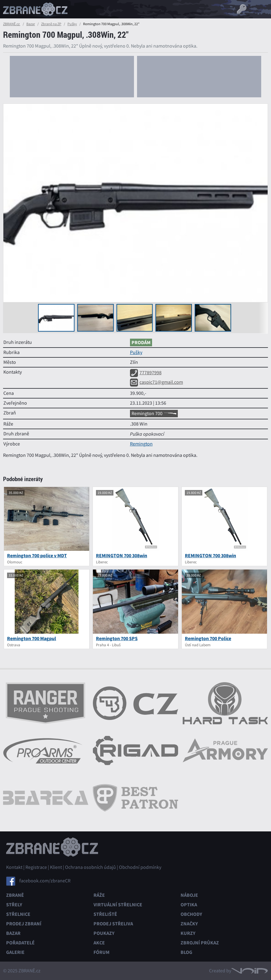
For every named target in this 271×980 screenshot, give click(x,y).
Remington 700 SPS (117, 638)
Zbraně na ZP (51, 24)
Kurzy (188, 933)
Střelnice (18, 914)
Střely (14, 905)
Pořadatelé (20, 943)
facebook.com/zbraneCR (45, 881)
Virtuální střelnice (118, 905)
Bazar (31, 24)
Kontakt (14, 867)
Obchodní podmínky (140, 867)
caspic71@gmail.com (156, 382)
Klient (56, 867)
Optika (189, 905)
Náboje (189, 895)
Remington (141, 444)
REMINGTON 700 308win (122, 556)
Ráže (99, 895)
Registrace (36, 867)
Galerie (15, 952)
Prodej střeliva (113, 924)
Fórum (101, 952)
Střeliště (105, 914)
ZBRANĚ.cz (12, 24)
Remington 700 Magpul (32, 638)
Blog (186, 952)
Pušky (72, 24)
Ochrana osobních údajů (90, 867)
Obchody (191, 914)
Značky (189, 924)
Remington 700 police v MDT (37, 556)
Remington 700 (154, 414)
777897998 (146, 373)
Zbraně (15, 895)
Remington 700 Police (208, 638)
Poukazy (104, 933)
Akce (99, 943)
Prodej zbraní (24, 924)
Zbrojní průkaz (200, 943)
